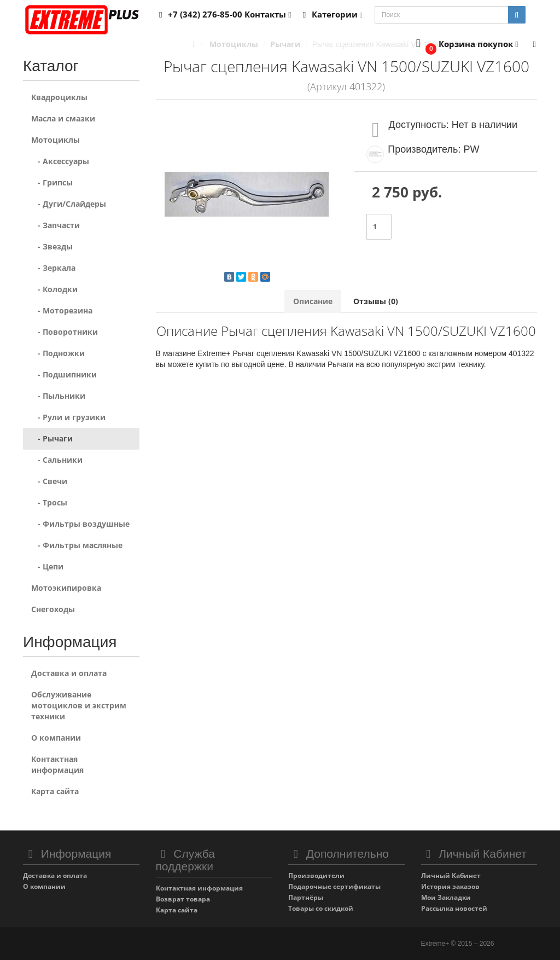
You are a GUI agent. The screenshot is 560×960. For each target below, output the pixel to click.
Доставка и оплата (69, 673)
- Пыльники (58, 396)
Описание (313, 301)
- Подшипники (64, 374)
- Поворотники (65, 332)
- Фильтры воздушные (80, 524)
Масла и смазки (63, 118)
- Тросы (49, 502)
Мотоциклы (56, 140)
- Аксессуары (60, 161)
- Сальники (57, 460)
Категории (331, 14)
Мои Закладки (446, 897)
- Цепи (47, 566)
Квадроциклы (59, 97)
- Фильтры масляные (77, 545)
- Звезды (52, 246)
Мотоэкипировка (66, 588)
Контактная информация (57, 764)
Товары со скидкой (321, 908)
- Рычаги (52, 438)
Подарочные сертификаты (334, 886)
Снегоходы (53, 609)
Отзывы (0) (376, 301)
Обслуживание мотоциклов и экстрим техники (79, 705)
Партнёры (306, 897)
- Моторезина (62, 310)
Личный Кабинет (451, 875)
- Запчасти (56, 225)
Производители (316, 875)
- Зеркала (53, 268)
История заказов (450, 886)
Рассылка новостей (454, 908)
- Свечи (49, 481)
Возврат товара (183, 899)
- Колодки (54, 289)
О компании (56, 738)
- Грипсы (52, 182)
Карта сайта (55, 791)
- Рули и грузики (68, 417)
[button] (465, 45)
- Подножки (58, 353)
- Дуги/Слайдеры (69, 204)
